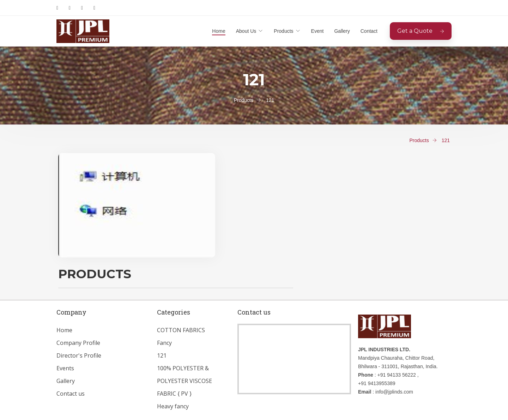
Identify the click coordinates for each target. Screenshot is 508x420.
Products (283, 31)
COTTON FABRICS (181, 330)
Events (65, 368)
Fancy (164, 343)
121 (162, 355)
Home (219, 31)
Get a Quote (421, 31)
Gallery (342, 31)
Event (317, 31)
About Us (246, 31)
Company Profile (78, 343)
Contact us (71, 394)
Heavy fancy (173, 406)
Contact (369, 31)
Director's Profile (79, 355)
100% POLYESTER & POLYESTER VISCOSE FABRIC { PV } (185, 381)
